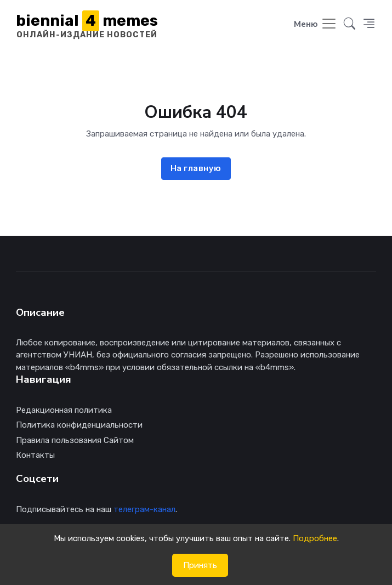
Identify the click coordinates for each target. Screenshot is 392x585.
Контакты (35, 455)
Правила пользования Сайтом (75, 440)
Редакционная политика (64, 410)
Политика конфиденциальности (79, 425)
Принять (200, 565)
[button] (350, 25)
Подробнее (315, 538)
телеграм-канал (144, 509)
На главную (196, 168)
